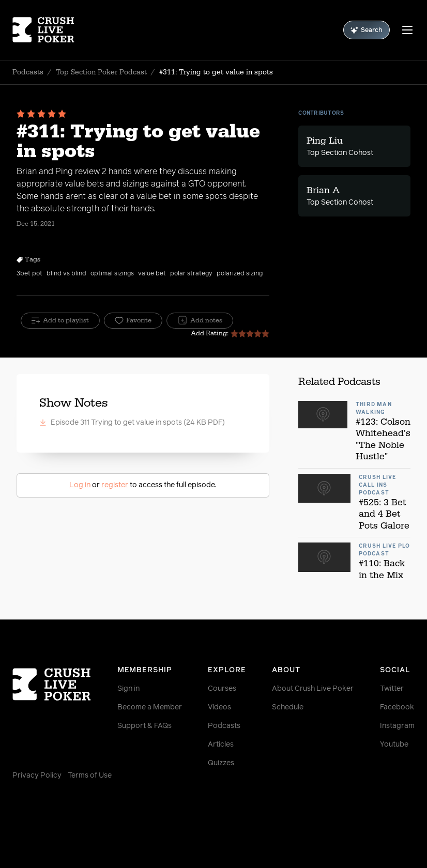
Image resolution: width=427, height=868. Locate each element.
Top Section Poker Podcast (101, 72)
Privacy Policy (37, 776)
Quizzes (221, 763)
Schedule (288, 707)
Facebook (397, 707)
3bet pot (29, 274)
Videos (219, 707)
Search (367, 30)
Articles (221, 745)
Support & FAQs (144, 726)
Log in (80, 485)
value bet (152, 274)
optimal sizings (112, 274)
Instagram (397, 726)
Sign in (128, 689)
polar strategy (191, 274)
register (115, 485)
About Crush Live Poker (313, 689)
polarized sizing (240, 274)
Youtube (394, 745)
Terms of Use (90, 776)
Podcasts (28, 72)
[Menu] (407, 30)
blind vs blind (66, 274)
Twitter (392, 689)
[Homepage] (46, 30)
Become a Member (150, 707)
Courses (222, 689)
